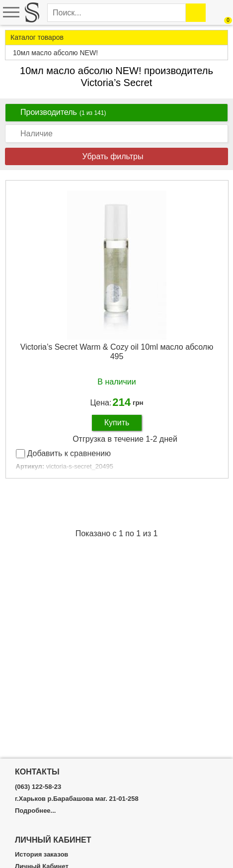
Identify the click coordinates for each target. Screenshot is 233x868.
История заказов (41, 855)
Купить (117, 423)
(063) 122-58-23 (38, 787)
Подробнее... (35, 811)
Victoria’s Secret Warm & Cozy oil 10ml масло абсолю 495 (117, 352)
